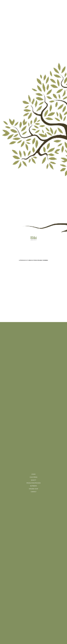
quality (34, 480)
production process (34, 483)
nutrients (33, 486)
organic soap (33, 489)
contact (34, 492)
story (34, 474)
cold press (33, 477)
